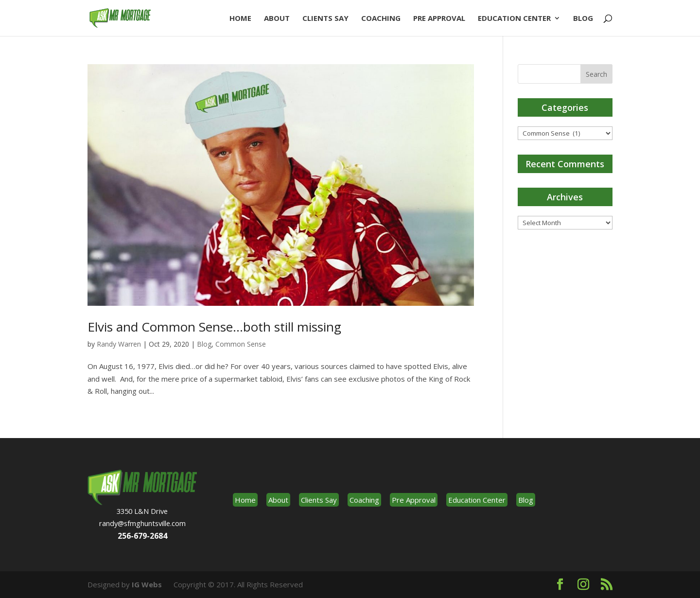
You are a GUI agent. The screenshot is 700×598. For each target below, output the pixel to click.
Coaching (381, 19)
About (277, 19)
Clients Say (325, 19)
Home (240, 19)
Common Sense (241, 344)
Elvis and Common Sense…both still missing (214, 327)
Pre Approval (439, 19)
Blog (583, 19)
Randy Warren (119, 344)
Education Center (514, 19)
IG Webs (147, 584)
